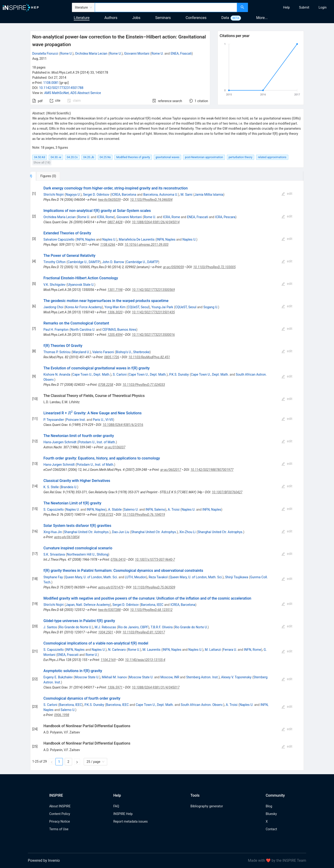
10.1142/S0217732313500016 (153, 335)
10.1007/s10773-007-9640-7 (155, 560)
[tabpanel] (167, 476)
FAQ (116, 806)
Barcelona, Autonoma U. (161, 195)
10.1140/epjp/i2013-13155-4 (145, 660)
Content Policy (60, 814)
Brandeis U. (69, 487)
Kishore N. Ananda (57, 374)
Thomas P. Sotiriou (57, 352)
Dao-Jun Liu (121, 532)
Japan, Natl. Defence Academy (88, 605)
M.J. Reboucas (105, 627)
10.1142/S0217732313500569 (153, 290)
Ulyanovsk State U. (81, 285)
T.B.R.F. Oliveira (162, 627)
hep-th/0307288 (109, 610)
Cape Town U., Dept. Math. (91, 374)
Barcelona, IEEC (152, 605)
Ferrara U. (230, 650)
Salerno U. (131, 509)
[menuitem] (287, 7)
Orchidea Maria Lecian (91, 53)
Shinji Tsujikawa (236, 577)
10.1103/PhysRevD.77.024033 (144, 385)
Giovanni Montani (137, 53)
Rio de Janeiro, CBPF (133, 627)
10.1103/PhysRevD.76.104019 (144, 515)
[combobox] (166, 7)
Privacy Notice (59, 821)
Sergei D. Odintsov (96, 195)
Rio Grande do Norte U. (75, 627)
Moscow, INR (170, 677)
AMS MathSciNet (57, 93)
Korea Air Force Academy (84, 307)
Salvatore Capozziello (59, 239)
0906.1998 (62, 715)
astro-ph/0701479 (111, 587)
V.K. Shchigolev (54, 285)
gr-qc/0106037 (115, 447)
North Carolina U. (83, 330)
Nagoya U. (73, 195)
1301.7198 (115, 290)
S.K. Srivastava (54, 554)
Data (225, 18)
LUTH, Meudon (135, 577)
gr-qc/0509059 (173, 267)
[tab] (46, 176)
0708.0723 (106, 515)
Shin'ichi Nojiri (53, 195)
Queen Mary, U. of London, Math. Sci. (91, 577)
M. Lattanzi (213, 650)
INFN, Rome (253, 650)
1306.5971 (115, 687)
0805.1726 (112, 357)
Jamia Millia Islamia (209, 195)
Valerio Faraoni (103, 352)
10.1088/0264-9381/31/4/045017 (156, 687)
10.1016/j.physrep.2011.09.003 (146, 245)
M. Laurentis (152, 650)
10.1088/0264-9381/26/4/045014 (156, 222)
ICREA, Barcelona (124, 195)
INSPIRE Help (123, 814)
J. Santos (50, 627)
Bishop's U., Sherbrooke (133, 352)
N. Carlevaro (117, 650)
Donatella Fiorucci (45, 53)
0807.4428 (115, 222)
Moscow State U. (87, 677)
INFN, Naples (86, 239)
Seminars (163, 18)
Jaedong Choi (53, 307)
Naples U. (109, 239)
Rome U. (66, 53)
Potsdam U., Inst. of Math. (97, 442)
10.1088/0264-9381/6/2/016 (123, 425)
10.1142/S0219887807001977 (212, 470)
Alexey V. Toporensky (236, 677)
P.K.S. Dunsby (179, 374)
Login (323, 7)
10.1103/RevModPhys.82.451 (149, 357)
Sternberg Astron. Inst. (202, 677)
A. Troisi (174, 509)
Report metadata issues (130, 821)
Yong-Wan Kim (115, 307)
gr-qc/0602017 (171, 470)
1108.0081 (51, 83)
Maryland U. (81, 352)
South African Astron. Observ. (202, 705)
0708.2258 (106, 385)
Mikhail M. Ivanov (114, 677)
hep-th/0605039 (109, 200)
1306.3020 (115, 312)
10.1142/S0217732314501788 (61, 88)
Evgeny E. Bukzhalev (58, 677)
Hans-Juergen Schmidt (60, 442)
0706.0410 (118, 560)
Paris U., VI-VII (103, 420)
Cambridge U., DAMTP (83, 262)
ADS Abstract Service (86, 93)
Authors (111, 18)
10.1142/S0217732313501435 (153, 312)
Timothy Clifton (54, 262)
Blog (269, 806)
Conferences (196, 18)
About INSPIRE (60, 806)
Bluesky (271, 814)
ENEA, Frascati (181, 53)
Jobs (136, 18)
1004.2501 (106, 632)
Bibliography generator (207, 806)
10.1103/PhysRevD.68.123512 (151, 610)
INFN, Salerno (155, 509)
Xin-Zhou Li (187, 532)
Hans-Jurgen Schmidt (59, 465)
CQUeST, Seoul (138, 307)
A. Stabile (115, 509)
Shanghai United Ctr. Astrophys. (87, 532)
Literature (82, 18)
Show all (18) (42, 162)
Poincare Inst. (76, 420)
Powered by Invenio (44, 860)
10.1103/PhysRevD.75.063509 (154, 587)
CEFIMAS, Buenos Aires (119, 330)
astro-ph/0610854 (67, 537)
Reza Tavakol (158, 577)
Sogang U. (211, 307)
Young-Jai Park (162, 307)
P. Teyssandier (54, 420)
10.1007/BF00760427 (227, 492)
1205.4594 (115, 335)
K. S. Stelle (51, 487)
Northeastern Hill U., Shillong (87, 554)
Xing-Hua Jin (53, 532)
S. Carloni (120, 374)
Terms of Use (59, 829)
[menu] (292, 7)
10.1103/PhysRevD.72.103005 (214, 267)
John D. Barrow (113, 262)
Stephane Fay (53, 577)
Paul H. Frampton (56, 330)
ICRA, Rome (105, 217)
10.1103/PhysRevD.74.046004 (151, 200)
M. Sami (187, 195)
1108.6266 (108, 245)
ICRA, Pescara (225, 217)
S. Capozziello (53, 509)
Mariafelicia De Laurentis (137, 239)
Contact (271, 829)
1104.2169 (108, 660)
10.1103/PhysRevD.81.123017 (144, 632)
